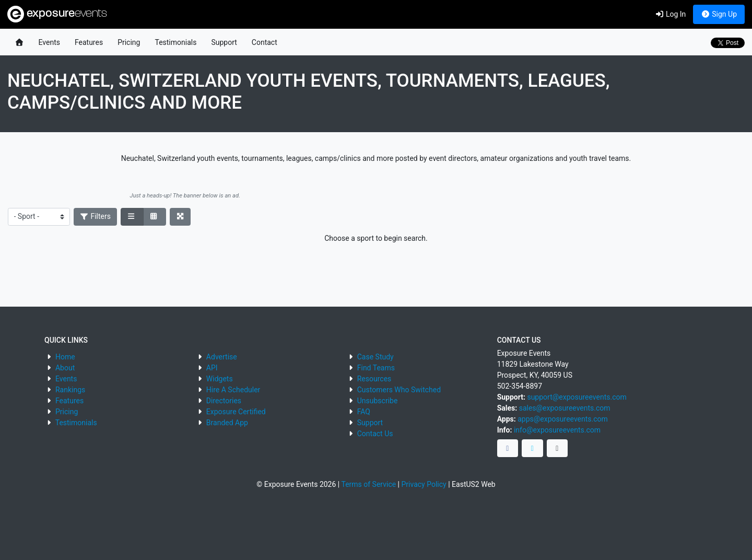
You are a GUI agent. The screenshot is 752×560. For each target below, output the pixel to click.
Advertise (222, 357)
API (212, 368)
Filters (96, 216)
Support (224, 42)
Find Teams (376, 368)
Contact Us (375, 434)
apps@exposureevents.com (563, 419)
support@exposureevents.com (577, 397)
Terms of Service (368, 484)
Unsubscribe (378, 401)
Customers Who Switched (399, 390)
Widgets (220, 379)
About (65, 368)
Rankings (70, 390)
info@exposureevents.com (557, 430)
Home (65, 357)
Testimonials (175, 42)
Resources (374, 379)
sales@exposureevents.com (565, 408)
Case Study (375, 357)
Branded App (227, 423)
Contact (265, 42)
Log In (670, 14)
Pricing (129, 42)
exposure (57, 14)
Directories (224, 401)
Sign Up (719, 14)
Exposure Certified (236, 412)
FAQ (364, 412)
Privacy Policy (424, 484)
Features (89, 42)
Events (49, 42)
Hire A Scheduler (233, 390)
